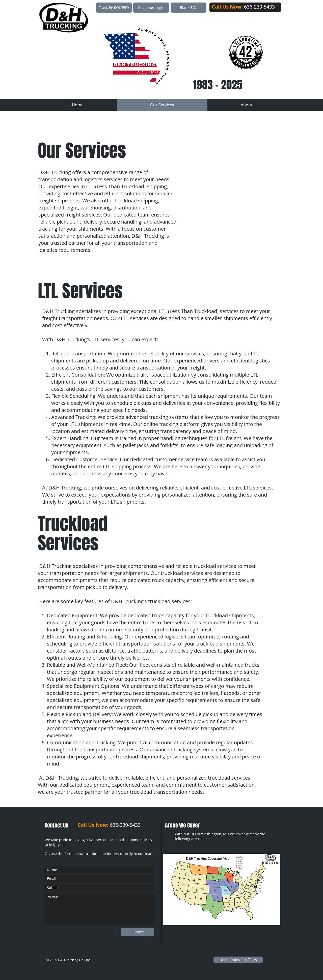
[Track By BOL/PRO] (114, 8)
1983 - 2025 (218, 85)
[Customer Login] (151, 8)
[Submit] (137, 932)
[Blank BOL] (189, 8)
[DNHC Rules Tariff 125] (238, 960)
